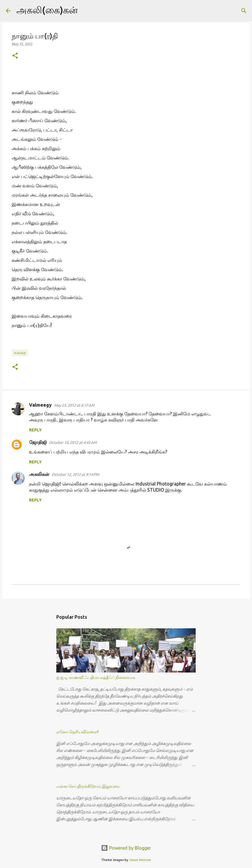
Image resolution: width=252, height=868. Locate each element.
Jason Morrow (140, 860)
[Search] (86, 11)
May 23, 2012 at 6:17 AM (74, 405)
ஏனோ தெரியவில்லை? (78, 732)
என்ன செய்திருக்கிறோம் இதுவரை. (88, 786)
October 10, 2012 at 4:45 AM (73, 442)
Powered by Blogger (126, 848)
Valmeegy (40, 405)
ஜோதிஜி (38, 442)
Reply (35, 430)
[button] (15, 56)
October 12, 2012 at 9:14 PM (75, 474)
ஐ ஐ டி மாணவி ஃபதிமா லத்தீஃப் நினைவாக (96, 677)
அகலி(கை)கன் (47, 10)
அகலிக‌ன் (39, 474)
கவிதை (20, 353)
